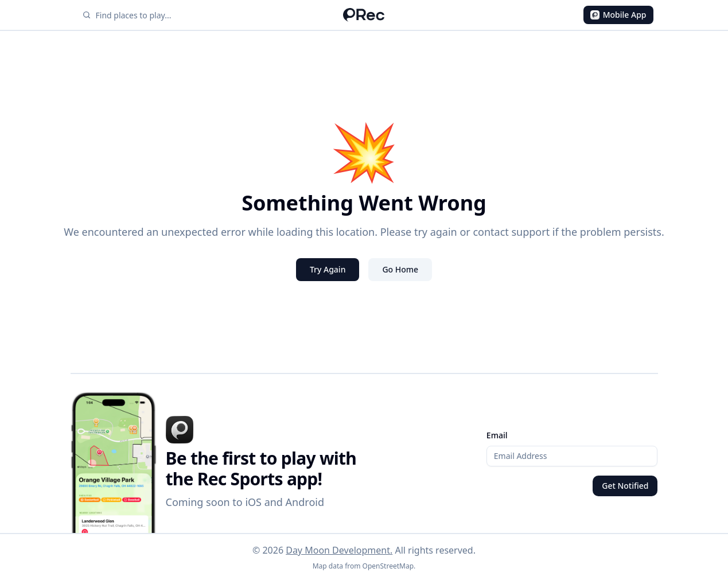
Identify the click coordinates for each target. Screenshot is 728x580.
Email (497, 435)
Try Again (328, 269)
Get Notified (625, 486)
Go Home (400, 269)
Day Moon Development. (339, 550)
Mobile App (618, 15)
